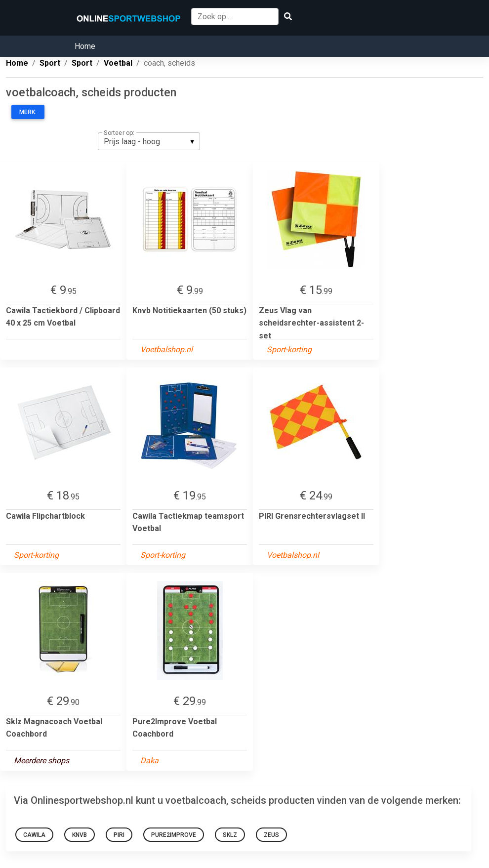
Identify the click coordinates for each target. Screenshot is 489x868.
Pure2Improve (174, 835)
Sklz (230, 835)
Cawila (34, 835)
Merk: (28, 112)
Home (85, 46)
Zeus (271, 835)
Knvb (80, 835)
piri (119, 835)
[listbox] (149, 141)
